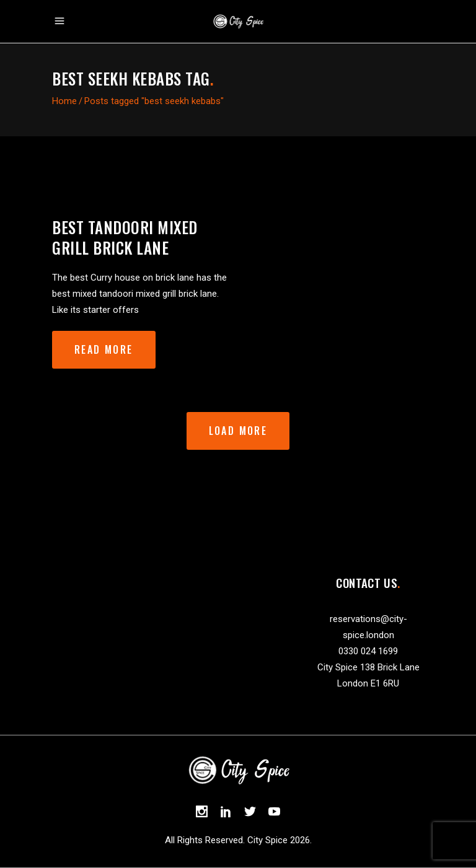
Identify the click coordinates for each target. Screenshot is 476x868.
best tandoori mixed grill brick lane (125, 237)
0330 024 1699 (368, 651)
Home (64, 101)
